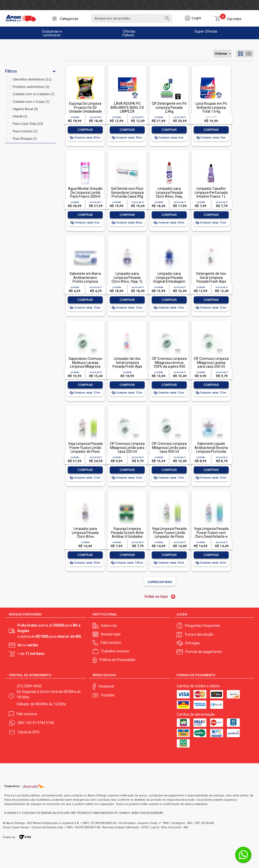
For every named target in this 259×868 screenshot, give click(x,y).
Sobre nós (109, 626)
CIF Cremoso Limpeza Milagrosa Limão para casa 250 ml (127, 448)
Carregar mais (160, 582)
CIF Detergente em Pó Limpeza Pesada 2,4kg (169, 107)
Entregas (193, 643)
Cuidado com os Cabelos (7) (34, 94)
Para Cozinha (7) (25, 131)
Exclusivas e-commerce (52, 33)
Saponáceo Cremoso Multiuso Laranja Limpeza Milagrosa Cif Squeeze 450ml (85, 364)
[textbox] (132, 18)
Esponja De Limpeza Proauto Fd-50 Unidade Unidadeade (85, 107)
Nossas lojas (111, 634)
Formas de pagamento (204, 652)
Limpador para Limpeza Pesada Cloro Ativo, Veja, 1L (127, 277)
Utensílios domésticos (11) (32, 79)
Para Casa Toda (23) (28, 124)
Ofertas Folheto (129, 33)
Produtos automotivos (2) (31, 87)
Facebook (106, 686)
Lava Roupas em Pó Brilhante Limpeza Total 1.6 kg (211, 107)
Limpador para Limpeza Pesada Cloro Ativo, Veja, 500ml (169, 194)
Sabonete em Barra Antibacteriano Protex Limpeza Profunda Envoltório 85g (85, 281)
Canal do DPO (29, 732)
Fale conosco (111, 643)
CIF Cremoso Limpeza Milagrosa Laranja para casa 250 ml (211, 363)
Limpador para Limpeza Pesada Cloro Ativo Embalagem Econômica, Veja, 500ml (85, 538)
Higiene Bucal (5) (25, 109)
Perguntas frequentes (203, 626)
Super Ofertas (206, 31)
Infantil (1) (20, 116)
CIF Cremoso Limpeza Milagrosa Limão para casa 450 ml (169, 448)
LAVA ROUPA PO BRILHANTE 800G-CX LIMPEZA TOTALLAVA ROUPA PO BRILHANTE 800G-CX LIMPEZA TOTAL (127, 113)
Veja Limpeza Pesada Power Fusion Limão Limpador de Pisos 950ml (85, 449)
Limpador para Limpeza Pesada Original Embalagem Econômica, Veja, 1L (169, 279)
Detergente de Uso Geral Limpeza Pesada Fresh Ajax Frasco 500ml (211, 279)
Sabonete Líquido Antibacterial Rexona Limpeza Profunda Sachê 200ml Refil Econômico (211, 451)
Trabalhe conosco (115, 651)
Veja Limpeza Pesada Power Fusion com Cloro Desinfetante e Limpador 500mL (211, 534)
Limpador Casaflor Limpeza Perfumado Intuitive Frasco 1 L (211, 192)
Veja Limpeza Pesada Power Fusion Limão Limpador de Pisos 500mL (169, 534)
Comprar (85, 130)
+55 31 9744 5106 (40, 723)
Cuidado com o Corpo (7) (31, 102)
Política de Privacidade (117, 660)
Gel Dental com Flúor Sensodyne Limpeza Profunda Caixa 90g (127, 192)
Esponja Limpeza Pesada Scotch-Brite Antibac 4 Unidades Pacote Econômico (127, 534)
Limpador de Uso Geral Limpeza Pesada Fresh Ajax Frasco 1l (127, 364)
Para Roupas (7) (25, 139)
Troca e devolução (199, 634)
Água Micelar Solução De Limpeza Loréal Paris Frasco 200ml (85, 192)
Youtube (108, 695)
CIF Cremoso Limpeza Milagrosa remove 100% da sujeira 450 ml (169, 364)
